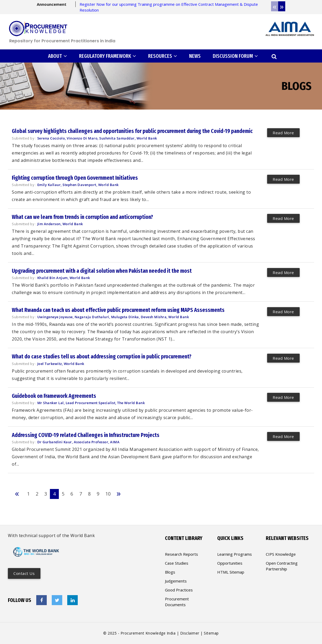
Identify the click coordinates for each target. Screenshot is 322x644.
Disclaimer (190, 633)
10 (108, 494)
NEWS (195, 56)
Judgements (176, 581)
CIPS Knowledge (281, 554)
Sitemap (211, 633)
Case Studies (177, 563)
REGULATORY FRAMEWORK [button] (108, 56)
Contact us (24, 573)
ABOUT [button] (58, 56)
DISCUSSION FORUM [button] (235, 56)
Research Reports (181, 554)
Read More (284, 132)
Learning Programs (235, 554)
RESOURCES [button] (163, 56)
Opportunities (230, 563)
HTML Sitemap (231, 572)
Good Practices (179, 590)
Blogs (170, 572)
